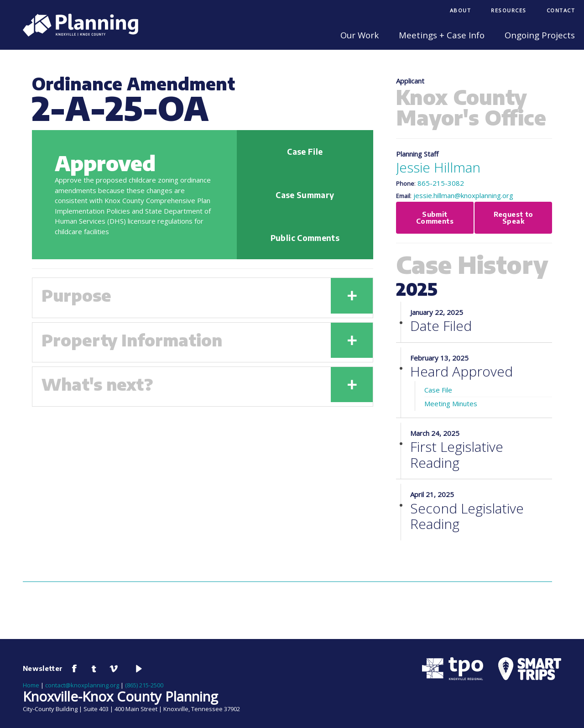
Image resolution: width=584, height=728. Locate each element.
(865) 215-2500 (144, 686)
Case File (305, 152)
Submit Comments (435, 218)
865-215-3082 (441, 183)
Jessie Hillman (438, 167)
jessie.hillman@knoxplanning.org (463, 195)
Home (31, 686)
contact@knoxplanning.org (82, 686)
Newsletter (43, 669)
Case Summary (305, 195)
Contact (561, 10)
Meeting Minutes (451, 404)
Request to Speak (513, 218)
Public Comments (305, 238)
